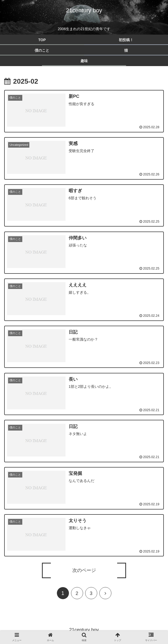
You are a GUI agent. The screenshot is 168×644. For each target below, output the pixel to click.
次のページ (84, 569)
